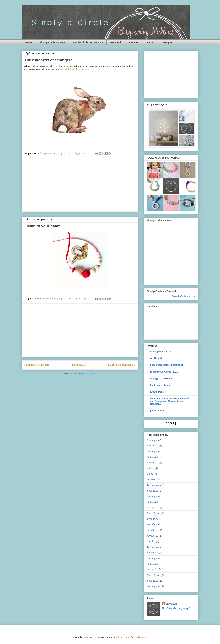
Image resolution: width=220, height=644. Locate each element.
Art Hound (156, 358)
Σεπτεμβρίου (153, 513)
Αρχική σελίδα (78, 365)
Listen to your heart (42, 226)
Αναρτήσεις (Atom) (87, 374)
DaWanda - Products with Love (184, 296)
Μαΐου (150, 474)
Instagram (168, 42)
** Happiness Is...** (161, 352)
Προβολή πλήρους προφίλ (176, 608)
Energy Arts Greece (161, 378)
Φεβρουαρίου (154, 485)
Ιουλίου (150, 468)
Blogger (142, 637)
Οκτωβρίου (152, 508)
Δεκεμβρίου (153, 440)
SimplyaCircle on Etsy (52, 42)
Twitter (151, 42)
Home (29, 42)
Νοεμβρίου (152, 457)
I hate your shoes (160, 385)
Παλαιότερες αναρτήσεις (121, 365)
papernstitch (157, 411)
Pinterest (134, 42)
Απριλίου (151, 479)
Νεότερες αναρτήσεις (37, 365)
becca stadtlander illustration (167, 365)
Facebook (116, 42)
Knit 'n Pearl (157, 392)
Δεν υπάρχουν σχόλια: (79, 153)
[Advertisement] (80, 185)
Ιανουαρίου (152, 491)
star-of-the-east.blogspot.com (75, 69)
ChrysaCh (171, 604)
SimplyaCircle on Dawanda (87, 42)
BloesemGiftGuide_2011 (164, 372)
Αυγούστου (152, 446)
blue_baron (124, 637)
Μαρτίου (151, 541)
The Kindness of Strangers (49, 60)
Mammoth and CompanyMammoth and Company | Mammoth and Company (170, 401)
